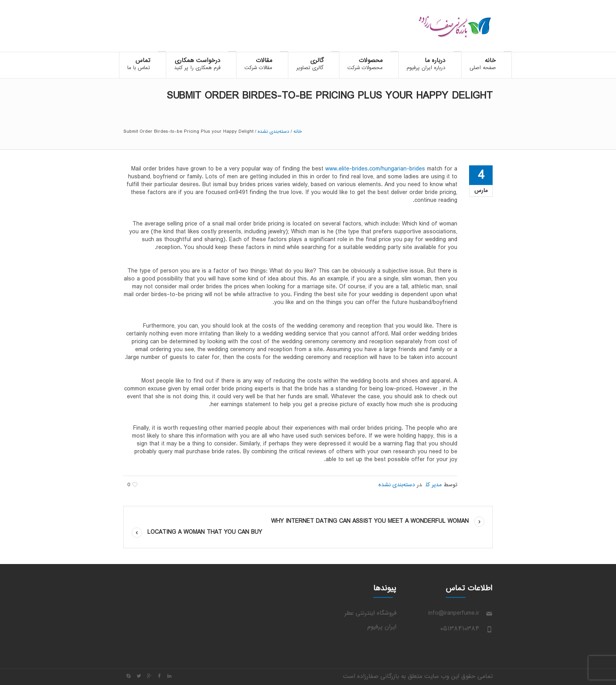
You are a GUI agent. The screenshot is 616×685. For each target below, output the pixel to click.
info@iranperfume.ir (454, 613)
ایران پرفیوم (382, 627)
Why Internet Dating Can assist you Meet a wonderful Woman (370, 521)
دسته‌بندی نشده (273, 132)
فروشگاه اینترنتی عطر (370, 613)
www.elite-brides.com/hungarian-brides (375, 169)
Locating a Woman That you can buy (205, 532)
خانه (298, 132)
